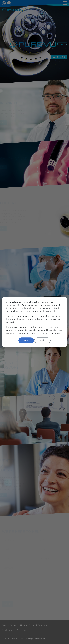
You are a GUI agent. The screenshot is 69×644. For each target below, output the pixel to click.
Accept (26, 340)
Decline (42, 340)
